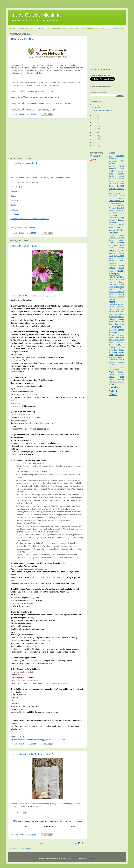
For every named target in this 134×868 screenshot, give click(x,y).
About (13, 28)
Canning (112, 176)
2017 (95, 129)
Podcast (112, 319)
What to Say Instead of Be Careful (24, 680)
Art (122, 161)
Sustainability (113, 360)
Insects (121, 235)
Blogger (92, 858)
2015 (95, 136)
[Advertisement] (47, 138)
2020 (95, 119)
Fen (122, 206)
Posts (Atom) (26, 848)
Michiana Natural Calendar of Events (63, 28)
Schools (111, 342)
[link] (35, 807)
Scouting (112, 345)
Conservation (120, 181)
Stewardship (112, 357)
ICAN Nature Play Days (23, 39)
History (111, 228)
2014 (95, 139)
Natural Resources (116, 28)
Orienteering (113, 304)
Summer (120, 357)
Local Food (118, 245)
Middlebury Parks (116, 261)
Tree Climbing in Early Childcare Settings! (32, 754)
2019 (95, 122)
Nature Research (116, 297)
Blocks (13, 205)
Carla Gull (96, 156)
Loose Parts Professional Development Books (30, 219)
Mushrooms (112, 265)
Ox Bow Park (118, 312)
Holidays (120, 227)
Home (41, 28)
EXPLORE (120, 203)
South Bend (113, 350)
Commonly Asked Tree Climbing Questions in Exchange (45, 683)
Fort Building (16, 191)
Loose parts (116, 251)
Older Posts (78, 843)
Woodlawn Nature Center (115, 391)
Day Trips (112, 183)
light (110, 245)
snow (121, 347)
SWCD (121, 360)
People (122, 314)
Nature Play (116, 289)
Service (120, 345)
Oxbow (111, 314)
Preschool (115, 327)
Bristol (111, 174)
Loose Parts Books (19, 187)
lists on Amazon (56, 178)
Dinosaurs (120, 183)
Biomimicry (112, 166)
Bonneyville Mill (116, 169)
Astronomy (113, 164)
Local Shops (116, 248)
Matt (94, 160)
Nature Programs (116, 294)
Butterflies (121, 174)
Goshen (121, 220)
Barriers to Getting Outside (24, 246)
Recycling (112, 335)
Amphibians (120, 156)
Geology (120, 218)
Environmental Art (116, 201)
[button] (14, 821)
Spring (121, 350)
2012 (95, 146)
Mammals (112, 253)
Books (112, 171)
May (97, 107)
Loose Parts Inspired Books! (25, 163)
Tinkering (14, 210)
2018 (95, 126)
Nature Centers (116, 277)
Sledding (112, 348)
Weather (121, 372)
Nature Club (113, 280)
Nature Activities (116, 272)
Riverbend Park (114, 337)
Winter (112, 384)
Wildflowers (120, 379)
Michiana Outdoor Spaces (93, 28)
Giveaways (112, 220)
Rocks (13, 196)
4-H (110, 156)
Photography (113, 317)
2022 (95, 105)
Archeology (113, 161)
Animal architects (18, 712)
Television (121, 362)
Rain (110, 330)
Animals (112, 158)
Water (111, 372)
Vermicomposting (114, 369)
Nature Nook (119, 287)
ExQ (110, 206)
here (25, 813)
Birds (121, 166)
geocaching (113, 218)
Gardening (113, 215)
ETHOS (112, 203)
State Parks (119, 355)
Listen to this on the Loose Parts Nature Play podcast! (34, 296)
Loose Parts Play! (27, 28)
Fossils (121, 213)
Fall (114, 206)
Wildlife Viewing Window (116, 382)
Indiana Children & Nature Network (35, 65)
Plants (121, 316)
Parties (116, 314)
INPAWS (112, 235)
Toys (122, 365)
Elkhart (111, 186)
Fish (110, 213)
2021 (95, 116)
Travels (111, 367)
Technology (112, 362)
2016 (95, 132)
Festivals (120, 210)
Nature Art (15, 201)
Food (115, 213)
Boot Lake (120, 171)
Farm (118, 206)
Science (121, 342)
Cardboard (15, 214)
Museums (112, 263)
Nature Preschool (116, 292)
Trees (121, 367)
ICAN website (36, 73)
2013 (95, 142)
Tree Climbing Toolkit (24, 672)
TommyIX (75, 858)
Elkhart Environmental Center (114, 194)
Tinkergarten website (51, 85)
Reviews (121, 335)
